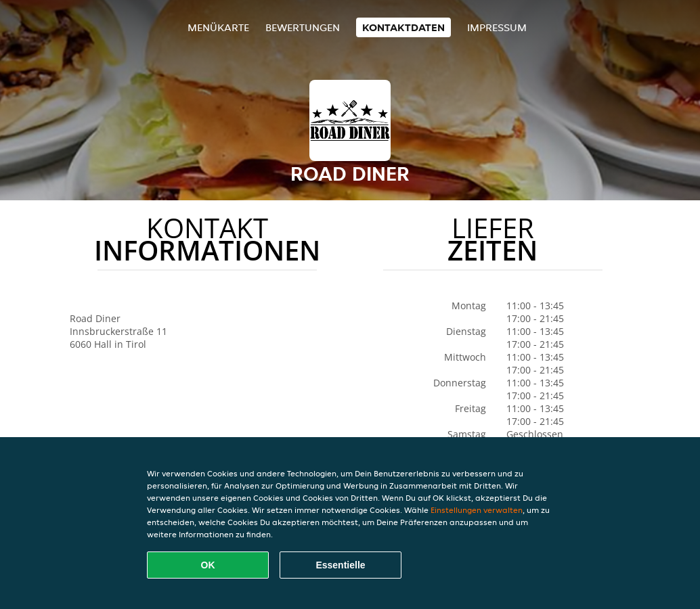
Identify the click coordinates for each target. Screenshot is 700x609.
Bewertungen (303, 27)
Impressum (497, 27)
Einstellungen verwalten (477, 510)
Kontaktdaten (403, 27)
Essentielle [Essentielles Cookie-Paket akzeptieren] (340, 565)
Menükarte (218, 27)
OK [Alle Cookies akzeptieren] (208, 565)
